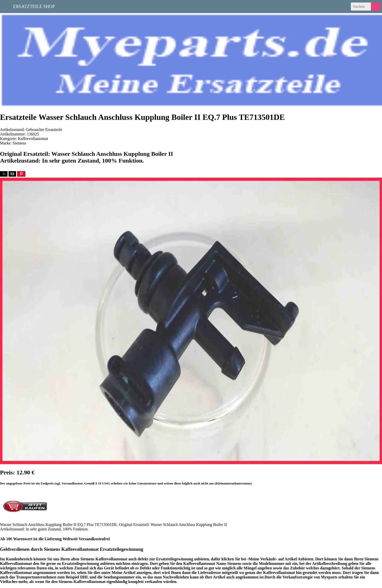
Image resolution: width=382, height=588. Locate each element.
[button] (4, 174)
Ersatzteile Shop (34, 6)
